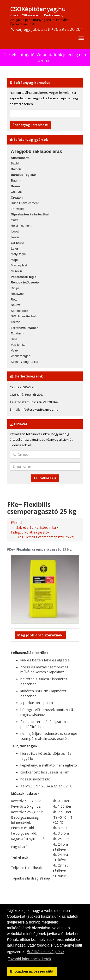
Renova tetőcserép (25, 282)
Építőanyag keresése (30, 125)
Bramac (17, 186)
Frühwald (17, 209)
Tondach (17, 333)
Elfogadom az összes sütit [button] (32, 971)
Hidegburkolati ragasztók (30, 532)
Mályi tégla (18, 254)
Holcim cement (21, 226)
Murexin (16, 271)
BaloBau (17, 169)
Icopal (15, 231)
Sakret (16, 305)
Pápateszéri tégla (24, 277)
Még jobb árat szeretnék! (40, 635)
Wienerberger (20, 356)
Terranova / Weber (24, 328)
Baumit (16, 180)
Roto (14, 299)
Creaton (17, 198)
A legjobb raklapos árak (36, 151)
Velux (15, 350)
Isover (15, 237)
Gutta (15, 220)
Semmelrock (19, 311)
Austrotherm (20, 158)
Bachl (15, 163)
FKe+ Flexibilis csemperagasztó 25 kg (44, 537)
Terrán (16, 322)
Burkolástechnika (43, 527)
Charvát (16, 192)
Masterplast (19, 265)
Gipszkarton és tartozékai (30, 214)
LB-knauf (18, 243)
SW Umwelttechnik (24, 316)
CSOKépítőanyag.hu (38, 9)
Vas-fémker (19, 345)
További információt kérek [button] (29, 959)
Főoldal (16, 523)
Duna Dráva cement (25, 203)
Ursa (14, 339)
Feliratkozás (45, 478)
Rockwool (18, 294)
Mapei (15, 260)
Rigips (15, 288)
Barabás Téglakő (23, 175)
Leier (15, 248)
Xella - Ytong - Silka (24, 362)
